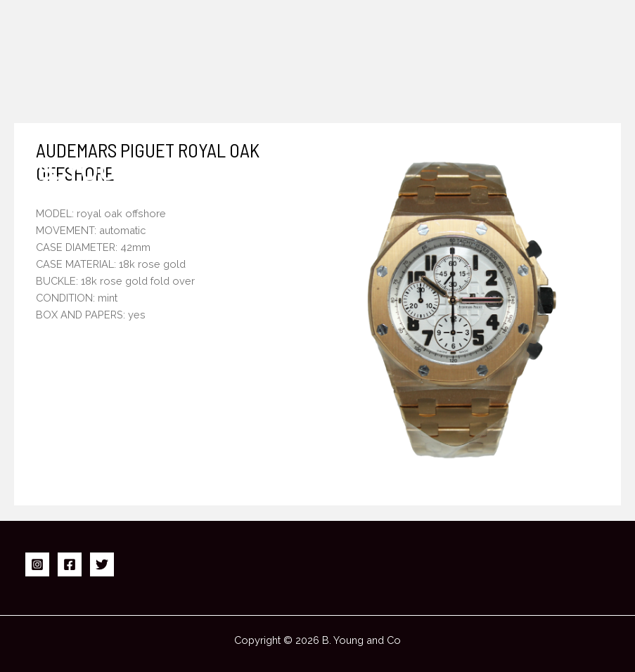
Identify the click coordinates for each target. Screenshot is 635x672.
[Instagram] (37, 564)
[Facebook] (70, 564)
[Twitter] (102, 564)
